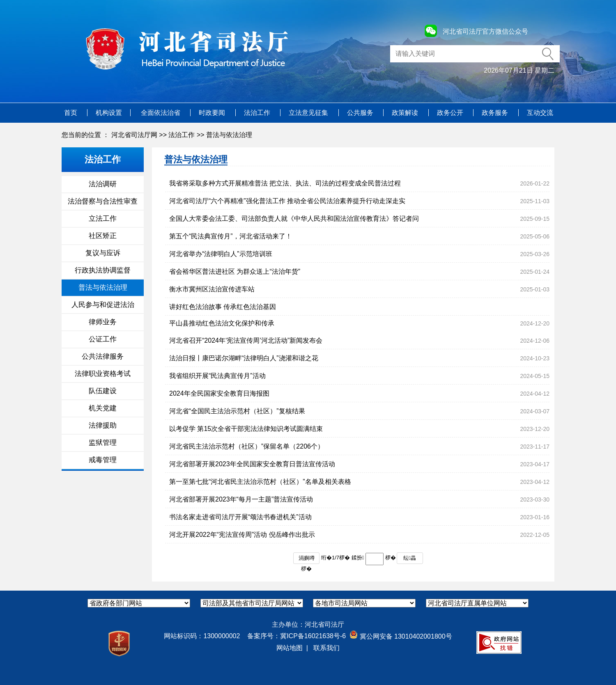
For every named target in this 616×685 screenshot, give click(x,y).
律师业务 (103, 322)
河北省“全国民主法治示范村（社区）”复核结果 (237, 411)
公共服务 (361, 113)
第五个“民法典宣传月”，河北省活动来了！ (231, 236)
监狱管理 (103, 443)
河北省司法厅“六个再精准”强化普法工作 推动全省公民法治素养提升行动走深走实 (287, 201)
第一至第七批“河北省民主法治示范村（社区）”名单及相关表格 (260, 482)
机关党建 (103, 408)
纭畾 (410, 558)
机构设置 (109, 113)
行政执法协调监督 (103, 270)
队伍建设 (103, 391)
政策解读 (406, 113)
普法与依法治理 (229, 135)
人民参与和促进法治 (103, 305)
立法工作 (103, 219)
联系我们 (326, 648)
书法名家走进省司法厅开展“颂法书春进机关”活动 (240, 517)
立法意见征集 (309, 113)
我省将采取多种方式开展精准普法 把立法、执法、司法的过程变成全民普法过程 (285, 183)
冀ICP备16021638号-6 (313, 636)
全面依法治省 (161, 113)
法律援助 (103, 425)
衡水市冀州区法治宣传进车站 (212, 289)
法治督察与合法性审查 (103, 201)
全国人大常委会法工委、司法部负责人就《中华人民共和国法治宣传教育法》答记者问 (294, 219)
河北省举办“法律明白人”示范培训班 (221, 254)
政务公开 (451, 113)
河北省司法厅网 (134, 135)
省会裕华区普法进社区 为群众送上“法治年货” (235, 271)
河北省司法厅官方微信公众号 (485, 31)
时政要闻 (213, 113)
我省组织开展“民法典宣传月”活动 (217, 376)
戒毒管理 (103, 460)
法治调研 (103, 184)
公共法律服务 (103, 356)
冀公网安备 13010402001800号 (401, 636)
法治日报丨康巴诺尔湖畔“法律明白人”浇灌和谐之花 (244, 358)
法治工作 (258, 113)
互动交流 (540, 113)
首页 (71, 113)
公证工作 (103, 339)
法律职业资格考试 (103, 374)
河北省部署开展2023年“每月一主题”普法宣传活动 (241, 499)
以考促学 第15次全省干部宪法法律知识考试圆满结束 (246, 429)
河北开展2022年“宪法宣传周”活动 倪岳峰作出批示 (242, 535)
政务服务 (496, 113)
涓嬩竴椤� (307, 559)
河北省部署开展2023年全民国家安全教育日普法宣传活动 (252, 464)
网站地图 (290, 648)
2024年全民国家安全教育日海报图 (219, 393)
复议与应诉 (103, 253)
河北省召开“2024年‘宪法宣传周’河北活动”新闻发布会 (246, 340)
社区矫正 (103, 236)
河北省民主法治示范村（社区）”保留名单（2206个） (247, 446)
